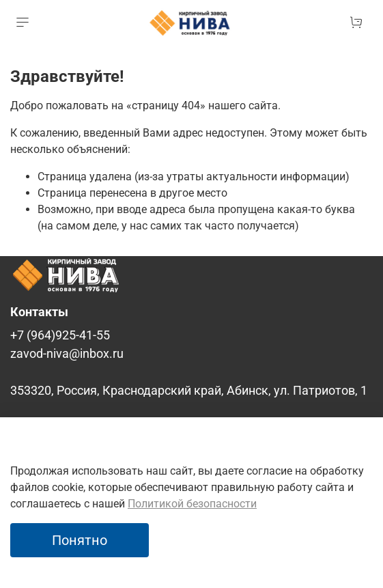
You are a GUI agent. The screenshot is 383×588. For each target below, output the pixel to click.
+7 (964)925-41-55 (60, 335)
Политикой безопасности (192, 504)
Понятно (80, 540)
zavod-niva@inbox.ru (67, 354)
